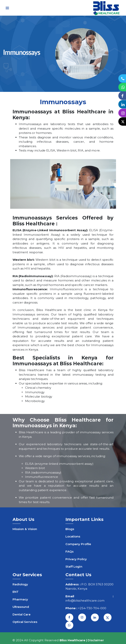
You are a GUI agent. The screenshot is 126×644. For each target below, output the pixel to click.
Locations (73, 536)
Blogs (70, 529)
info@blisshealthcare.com (85, 601)
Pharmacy (20, 599)
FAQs (69, 551)
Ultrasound (21, 607)
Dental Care (22, 614)
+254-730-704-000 (92, 608)
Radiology (20, 584)
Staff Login (74, 567)
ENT (16, 592)
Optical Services (25, 622)
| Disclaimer (95, 640)
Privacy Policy (76, 559)
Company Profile (78, 544)
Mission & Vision (25, 529)
